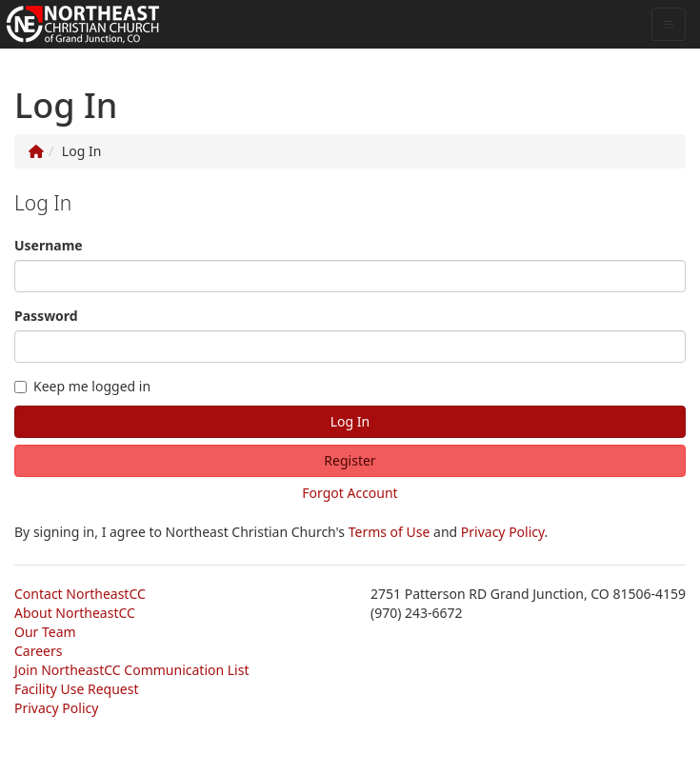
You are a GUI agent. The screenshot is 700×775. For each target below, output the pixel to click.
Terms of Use (390, 532)
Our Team (45, 632)
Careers (38, 651)
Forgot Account (350, 493)
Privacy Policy (503, 532)
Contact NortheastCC (80, 594)
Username (49, 245)
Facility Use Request (77, 689)
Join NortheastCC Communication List (131, 670)
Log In (350, 421)
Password (46, 316)
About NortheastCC (75, 613)
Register (350, 460)
